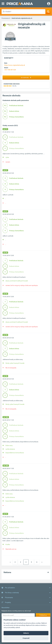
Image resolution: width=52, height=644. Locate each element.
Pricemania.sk (6, 18)
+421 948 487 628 (10, 70)
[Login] (49, 4)
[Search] (48, 11)
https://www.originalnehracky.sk (15, 65)
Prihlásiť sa (43, 615)
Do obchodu (27, 78)
